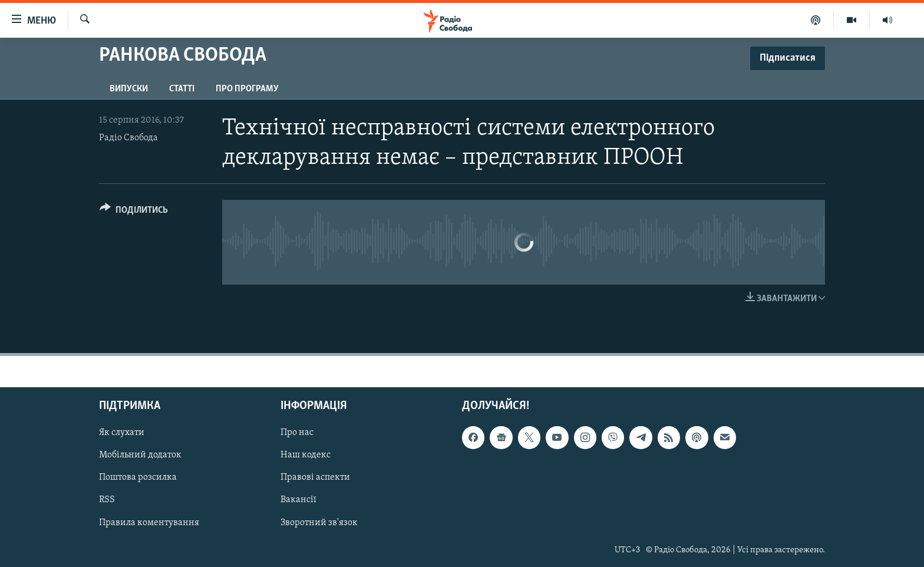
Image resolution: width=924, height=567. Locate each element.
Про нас (297, 433)
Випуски (129, 89)
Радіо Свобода (128, 138)
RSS (107, 500)
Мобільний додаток (140, 456)
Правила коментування (149, 523)
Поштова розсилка (138, 478)
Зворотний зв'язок (319, 523)
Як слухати (122, 433)
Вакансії (298, 500)
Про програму (247, 89)
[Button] (134, 212)
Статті (182, 89)
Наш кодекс (306, 456)
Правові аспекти (315, 478)
